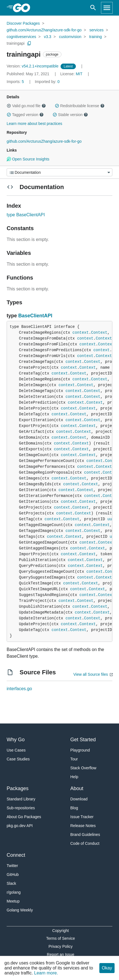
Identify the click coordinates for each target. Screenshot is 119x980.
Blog (74, 808)
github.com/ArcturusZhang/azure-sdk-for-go (44, 30)
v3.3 (48, 37)
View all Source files (91, 674)
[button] (9, 106)
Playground (80, 750)
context (81, 333)
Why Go (16, 740)
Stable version (70, 115)
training (95, 37)
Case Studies (18, 759)
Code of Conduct (85, 843)
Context (99, 333)
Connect (16, 855)
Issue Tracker (82, 817)
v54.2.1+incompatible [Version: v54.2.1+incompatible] (33, 66)
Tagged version (25, 115)
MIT (79, 74)
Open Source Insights (28, 159)
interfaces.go (19, 689)
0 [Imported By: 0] (47, 82)
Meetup (13, 901)
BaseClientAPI (35, 316)
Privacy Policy (60, 946)
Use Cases (16, 750)
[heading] (23, 8)
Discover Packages (23, 23)
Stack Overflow (83, 768)
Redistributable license (80, 106)
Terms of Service (61, 938)
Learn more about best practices (34, 124)
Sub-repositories (21, 808)
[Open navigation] (107, 8)
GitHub (13, 875)
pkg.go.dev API (20, 826)
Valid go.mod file (26, 106)
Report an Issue (60, 954)
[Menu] (59, 172)
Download (79, 799)
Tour (74, 759)
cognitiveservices (21, 37)
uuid (112, 519)
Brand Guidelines (85, 835)
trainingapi (16, 43)
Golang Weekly (20, 910)
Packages (18, 788)
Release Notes (83, 826)
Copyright (61, 931)
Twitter (12, 866)
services (96, 30)
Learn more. (46, 973)
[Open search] (93, 8)
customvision (70, 37)
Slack (11, 883)
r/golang (14, 892)
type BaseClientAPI (26, 215)
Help (74, 777)
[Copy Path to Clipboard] (29, 43)
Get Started (83, 740)
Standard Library (21, 799)
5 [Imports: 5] (16, 82)
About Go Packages (24, 817)
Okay (107, 968)
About (77, 788)
